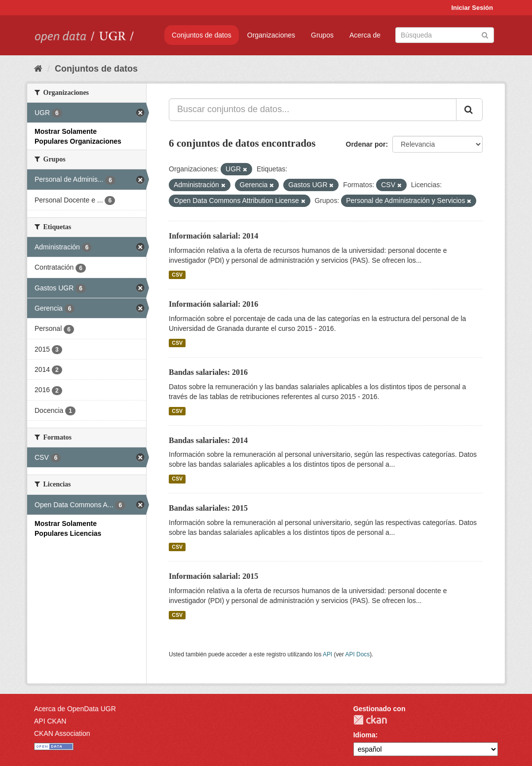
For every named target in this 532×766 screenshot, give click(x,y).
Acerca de (365, 35)
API (327, 654)
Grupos (322, 35)
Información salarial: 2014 (213, 236)
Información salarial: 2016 (213, 304)
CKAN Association (62, 733)
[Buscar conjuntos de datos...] (313, 110)
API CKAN (50, 721)
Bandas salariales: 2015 (208, 508)
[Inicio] (38, 69)
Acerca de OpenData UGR (75, 709)
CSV (177, 275)
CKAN (370, 720)
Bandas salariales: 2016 (208, 372)
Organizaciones (271, 35)
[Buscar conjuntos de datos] (445, 35)
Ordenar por (366, 144)
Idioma (364, 735)
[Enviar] (485, 34)
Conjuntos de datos (202, 35)
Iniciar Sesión (472, 8)
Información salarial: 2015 (213, 576)
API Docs (358, 654)
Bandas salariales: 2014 (208, 440)
